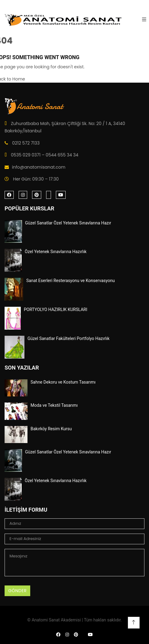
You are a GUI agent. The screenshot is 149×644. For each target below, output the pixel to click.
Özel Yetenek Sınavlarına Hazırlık (56, 252)
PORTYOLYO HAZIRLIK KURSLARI (56, 309)
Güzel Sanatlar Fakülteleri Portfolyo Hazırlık (69, 338)
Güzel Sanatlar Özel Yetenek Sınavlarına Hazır (68, 223)
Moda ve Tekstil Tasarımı (54, 405)
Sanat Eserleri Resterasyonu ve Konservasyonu (71, 281)
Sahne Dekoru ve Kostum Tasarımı (63, 382)
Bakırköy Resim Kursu (51, 429)
